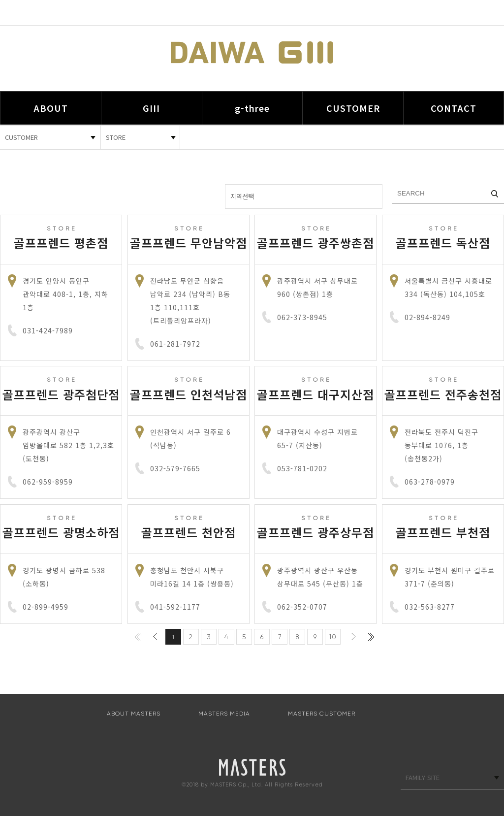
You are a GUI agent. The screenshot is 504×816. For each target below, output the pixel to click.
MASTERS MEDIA (224, 714)
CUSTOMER (353, 108)
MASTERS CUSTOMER (322, 714)
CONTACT (454, 108)
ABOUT (51, 108)
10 (333, 637)
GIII (151, 108)
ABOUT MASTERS (134, 714)
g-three (252, 108)
